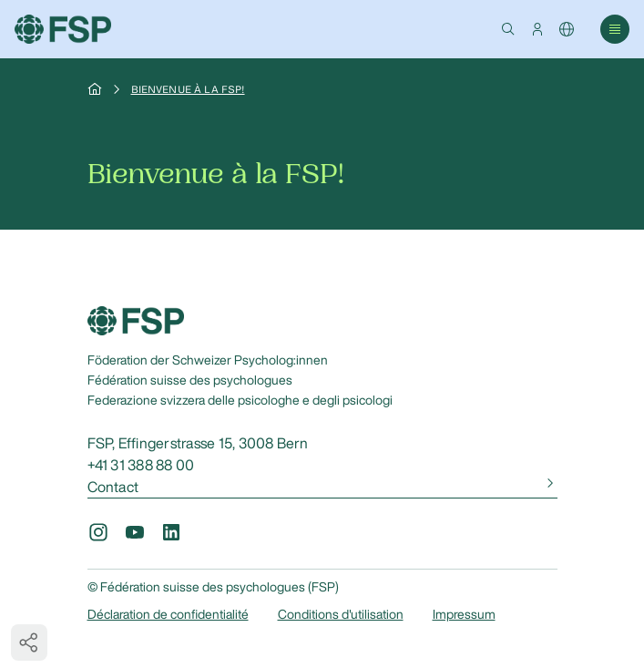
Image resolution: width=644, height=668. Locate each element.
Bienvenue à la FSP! (188, 89)
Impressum (464, 614)
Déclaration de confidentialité (168, 614)
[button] (508, 29)
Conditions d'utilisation (341, 614)
